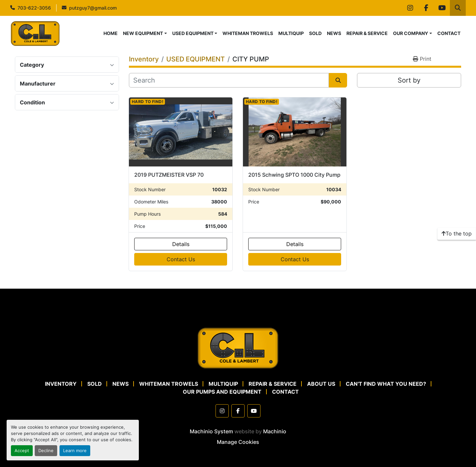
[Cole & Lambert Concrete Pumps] (238, 347)
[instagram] (410, 8)
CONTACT (449, 33)
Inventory (61, 384)
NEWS (334, 33)
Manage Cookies (238, 442)
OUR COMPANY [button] (411, 33)
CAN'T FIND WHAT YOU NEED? (386, 384)
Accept (22, 451)
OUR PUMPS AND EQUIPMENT (222, 392)
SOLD (315, 33)
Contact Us (181, 259)
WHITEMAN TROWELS (248, 33)
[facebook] (426, 8)
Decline (46, 451)
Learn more (75, 451)
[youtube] (442, 8)
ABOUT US (321, 384)
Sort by (409, 80)
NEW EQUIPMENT (143, 33)
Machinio (275, 431)
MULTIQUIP (291, 33)
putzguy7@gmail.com (93, 8)
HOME (111, 33)
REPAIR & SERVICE (367, 33)
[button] (145, 33)
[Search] (229, 80)
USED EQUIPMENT (193, 33)
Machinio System (211, 431)
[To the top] (457, 234)
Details (181, 244)
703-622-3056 (34, 8)
